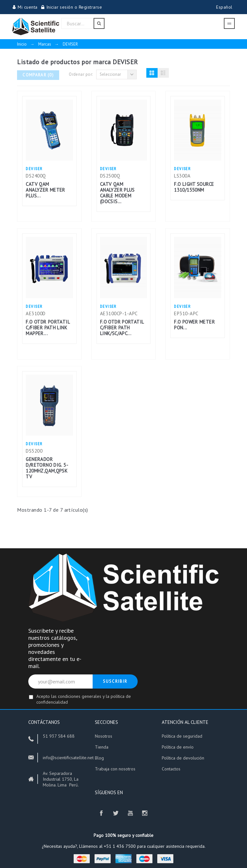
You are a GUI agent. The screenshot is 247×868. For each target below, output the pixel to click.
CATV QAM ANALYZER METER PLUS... (45, 190)
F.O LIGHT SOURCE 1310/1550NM (194, 187)
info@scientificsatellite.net (68, 758)
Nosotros (104, 736)
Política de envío (178, 747)
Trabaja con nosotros (115, 769)
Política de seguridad (183, 736)
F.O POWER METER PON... (194, 325)
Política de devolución (183, 758)
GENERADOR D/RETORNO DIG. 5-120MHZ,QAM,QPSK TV (47, 468)
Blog (99, 758)
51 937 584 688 (59, 736)
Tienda (102, 747)
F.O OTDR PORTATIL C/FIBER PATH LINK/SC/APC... (122, 328)
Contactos (171, 769)
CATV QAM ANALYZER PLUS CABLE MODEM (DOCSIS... (117, 193)
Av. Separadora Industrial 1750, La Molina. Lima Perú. (61, 779)
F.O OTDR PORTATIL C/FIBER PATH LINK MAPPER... (48, 328)
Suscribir (115, 681)
